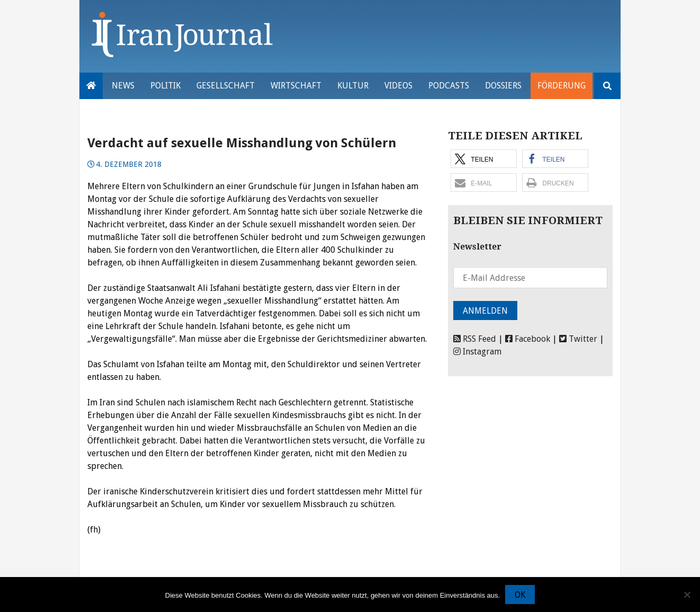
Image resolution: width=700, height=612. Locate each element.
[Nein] (687, 595)
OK (520, 595)
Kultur (353, 86)
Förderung (562, 86)
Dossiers (503, 86)
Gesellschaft (226, 86)
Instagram (477, 352)
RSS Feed (475, 339)
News (123, 86)
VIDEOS (398, 86)
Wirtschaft (296, 86)
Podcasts (449, 86)
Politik (165, 86)
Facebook (528, 339)
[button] (484, 159)
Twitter (578, 339)
